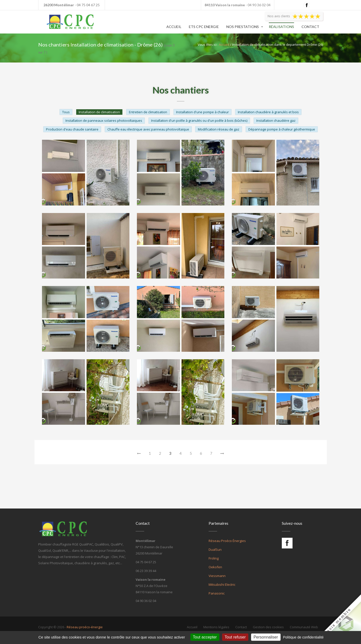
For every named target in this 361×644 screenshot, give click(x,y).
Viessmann (217, 576)
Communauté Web (304, 627)
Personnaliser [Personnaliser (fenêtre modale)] (266, 637)
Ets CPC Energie (204, 27)
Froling (214, 558)
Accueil (174, 27)
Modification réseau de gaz (219, 129)
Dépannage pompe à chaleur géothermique (282, 129)
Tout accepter (205, 637)
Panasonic (217, 593)
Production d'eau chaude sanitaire (72, 129)
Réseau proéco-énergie (85, 627)
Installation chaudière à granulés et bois (268, 112)
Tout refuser (235, 637)
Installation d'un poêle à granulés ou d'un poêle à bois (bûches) (199, 120)
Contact (310, 27)
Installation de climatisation (99, 112)
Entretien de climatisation (148, 112)
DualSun (215, 549)
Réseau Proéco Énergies (227, 541)
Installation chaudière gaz (276, 120)
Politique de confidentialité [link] (303, 637)
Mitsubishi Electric (222, 584)
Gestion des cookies (268, 627)
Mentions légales (216, 627)
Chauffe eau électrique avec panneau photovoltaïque (148, 129)
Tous (66, 112)
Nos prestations (243, 27)
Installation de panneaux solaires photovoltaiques (104, 120)
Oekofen (215, 567)
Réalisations (281, 27)
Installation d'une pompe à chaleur (202, 112)
